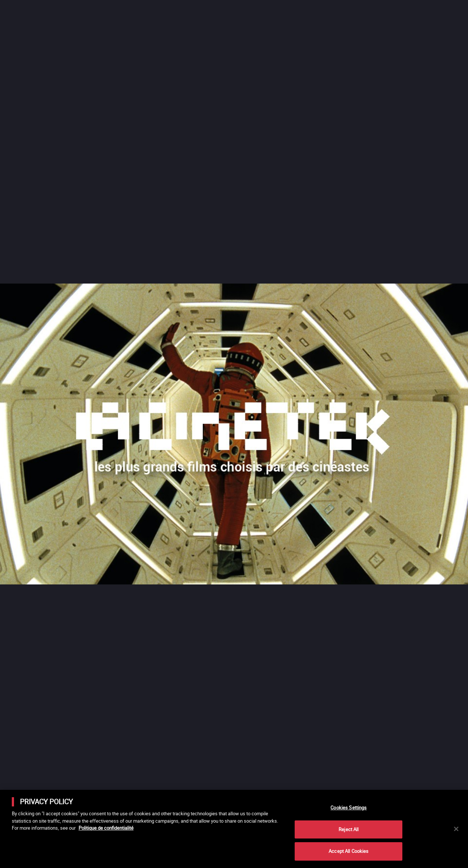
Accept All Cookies (349, 851)
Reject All (349, 829)
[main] (234, 829)
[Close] (456, 829)
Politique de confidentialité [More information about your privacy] (106, 828)
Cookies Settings (349, 808)
